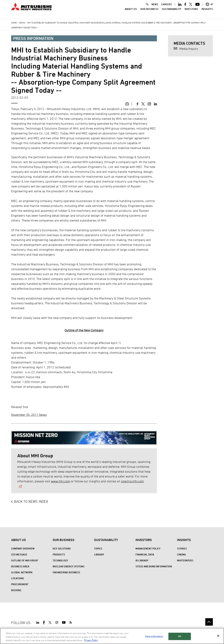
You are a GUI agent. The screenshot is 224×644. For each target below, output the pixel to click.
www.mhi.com (61, 481)
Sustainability (171, 12)
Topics (98, 548)
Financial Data (145, 554)
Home (14, 23)
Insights (207, 12)
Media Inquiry (189, 49)
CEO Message (19, 554)
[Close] (218, 636)
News (22, 23)
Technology (60, 560)
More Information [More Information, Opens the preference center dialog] (154, 637)
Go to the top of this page (209, 622)
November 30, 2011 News (29, 415)
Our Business (149, 12)
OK (180, 637)
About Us (131, 12)
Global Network (22, 572)
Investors (191, 12)
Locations (18, 578)
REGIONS (16, 590)
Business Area (20, 566)
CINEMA (181, 554)
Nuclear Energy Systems (69, 566)
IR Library (142, 560)
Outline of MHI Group (25, 560)
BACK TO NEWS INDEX (31, 501)
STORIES (182, 548)
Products (59, 554)
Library (99, 554)
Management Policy (148, 548)
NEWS (155, 7)
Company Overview (23, 548)
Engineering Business (66, 572)
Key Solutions (62, 548)
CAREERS (167, 7)
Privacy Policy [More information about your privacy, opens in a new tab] (91, 641)
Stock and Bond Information (154, 566)
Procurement (20, 584)
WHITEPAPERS (185, 560)
